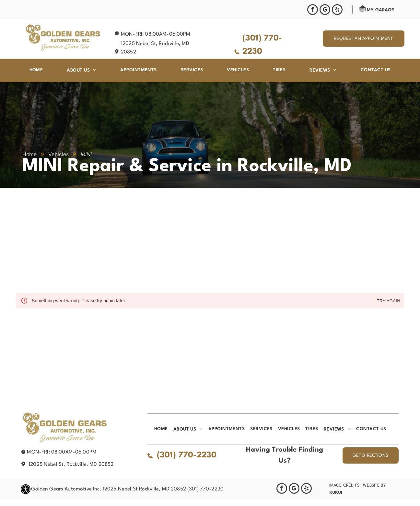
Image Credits (344, 485)
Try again (389, 301)
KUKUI (336, 492)
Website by (374, 485)
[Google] (325, 10)
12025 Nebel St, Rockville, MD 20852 (71, 465)
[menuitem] (36, 70)
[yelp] (337, 10)
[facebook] (313, 10)
